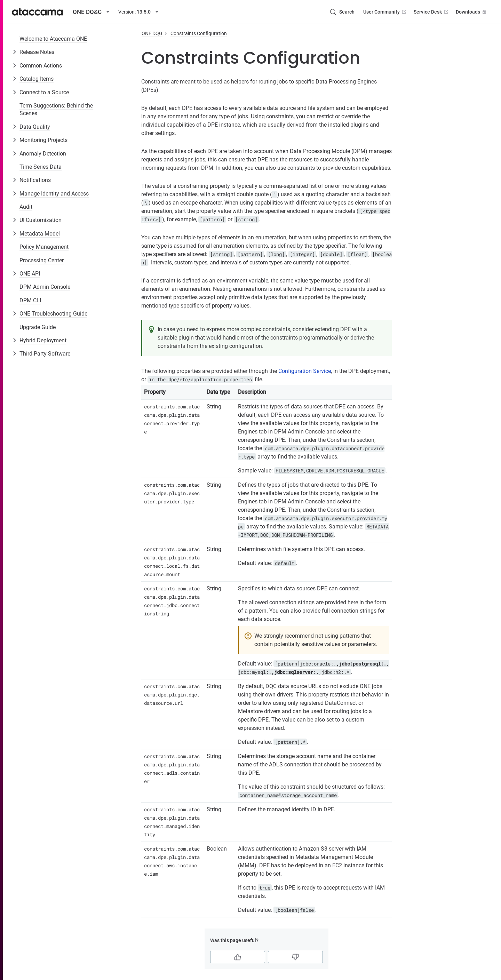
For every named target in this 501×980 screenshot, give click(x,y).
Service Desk (432, 12)
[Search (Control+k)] (342, 12)
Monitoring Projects (43, 140)
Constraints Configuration (199, 33)
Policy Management (44, 247)
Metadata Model (40, 234)
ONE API (30, 274)
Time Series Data (41, 167)
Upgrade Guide (38, 327)
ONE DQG (152, 33)
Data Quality (35, 127)
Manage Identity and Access (54, 194)
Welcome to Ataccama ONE (53, 39)
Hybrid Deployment (43, 340)
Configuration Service (305, 371)
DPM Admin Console (45, 287)
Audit (26, 207)
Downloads (472, 12)
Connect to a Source (44, 92)
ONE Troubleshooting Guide (53, 314)
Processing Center (42, 260)
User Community (385, 12)
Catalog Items (37, 79)
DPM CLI (30, 300)
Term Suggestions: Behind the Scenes (56, 109)
